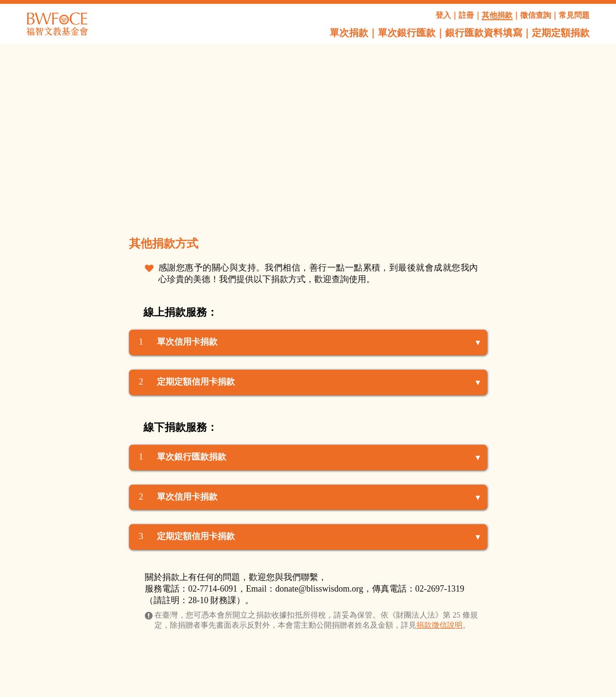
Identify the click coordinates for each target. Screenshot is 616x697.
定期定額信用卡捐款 (196, 382)
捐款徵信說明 (439, 625)
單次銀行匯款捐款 (192, 457)
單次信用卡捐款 (187, 342)
